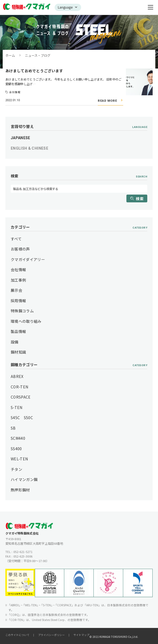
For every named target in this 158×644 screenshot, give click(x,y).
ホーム (10, 55)
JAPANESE (20, 138)
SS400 (16, 449)
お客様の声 (20, 249)
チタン (16, 469)
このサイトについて (17, 635)
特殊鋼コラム (22, 311)
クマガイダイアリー (28, 259)
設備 (15, 342)
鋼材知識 (18, 352)
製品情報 (18, 331)
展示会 (16, 290)
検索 (140, 199)
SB (13, 428)
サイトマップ (81, 635)
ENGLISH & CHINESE (29, 148)
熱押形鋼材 (20, 490)
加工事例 (18, 280)
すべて (16, 239)
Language (65, 7)
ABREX (17, 376)
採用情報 (18, 301)
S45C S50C (22, 418)
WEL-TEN (19, 459)
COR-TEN (19, 387)
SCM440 (18, 438)
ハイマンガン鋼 (24, 479)
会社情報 (18, 270)
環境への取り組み (26, 321)
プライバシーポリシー (51, 635)
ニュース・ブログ (38, 55)
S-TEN (17, 407)
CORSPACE (21, 397)
